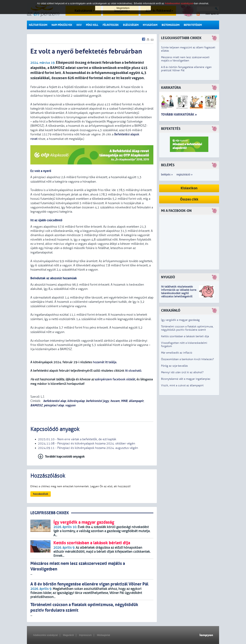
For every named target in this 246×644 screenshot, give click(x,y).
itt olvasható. (133, 371)
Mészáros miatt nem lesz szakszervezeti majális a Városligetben (185, 59)
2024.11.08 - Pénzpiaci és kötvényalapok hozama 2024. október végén (87, 444)
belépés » (167, 174)
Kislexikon (189, 188)
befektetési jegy (97, 401)
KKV (79, 25)
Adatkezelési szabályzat (45, 635)
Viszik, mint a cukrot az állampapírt (182, 385)
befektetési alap (54, 401)
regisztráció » (184, 174)
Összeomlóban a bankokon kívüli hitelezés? (187, 359)
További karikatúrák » (179, 114)
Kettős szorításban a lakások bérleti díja (185, 336)
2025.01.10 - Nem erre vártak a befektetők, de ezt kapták (77, 439)
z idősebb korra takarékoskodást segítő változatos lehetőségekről (179, 293)
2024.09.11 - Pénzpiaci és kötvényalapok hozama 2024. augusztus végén (88, 448)
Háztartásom (38, 25)
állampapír (136, 401)
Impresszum (85, 635)
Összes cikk (189, 199)
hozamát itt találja (105, 362)
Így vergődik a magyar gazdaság (180, 320)
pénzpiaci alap (54, 405)
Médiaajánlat (103, 635)
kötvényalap (76, 401)
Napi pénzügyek (62, 25)
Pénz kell (92, 25)
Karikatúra (171, 88)
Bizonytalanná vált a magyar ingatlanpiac (186, 379)
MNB (124, 401)
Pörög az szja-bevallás (174, 366)
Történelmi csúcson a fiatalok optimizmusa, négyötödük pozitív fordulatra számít (187, 328)
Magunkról (68, 635)
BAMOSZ (36, 405)
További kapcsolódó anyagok (65, 457)
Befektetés (171, 129)
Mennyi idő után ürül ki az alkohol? (182, 372)
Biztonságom (171, 25)
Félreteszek (111, 25)
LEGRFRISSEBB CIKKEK (50, 513)
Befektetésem (193, 25)
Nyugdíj (168, 277)
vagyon (70, 405)
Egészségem (131, 25)
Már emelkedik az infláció (177, 353)
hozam (115, 401)
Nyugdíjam (150, 25)
